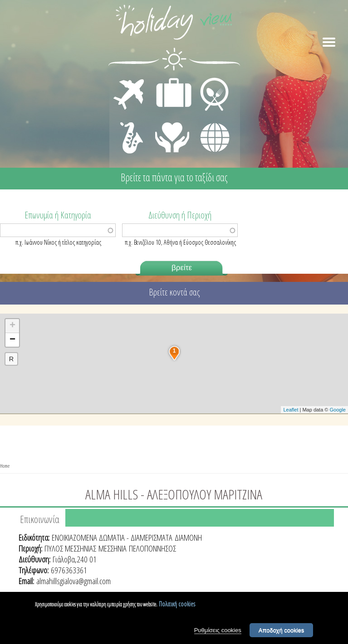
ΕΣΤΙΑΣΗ (209, 80)
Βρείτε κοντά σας (174, 292)
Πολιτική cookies (177, 604)
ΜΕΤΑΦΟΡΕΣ (130, 80)
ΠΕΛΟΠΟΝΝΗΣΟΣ (152, 548)
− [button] (12, 340)
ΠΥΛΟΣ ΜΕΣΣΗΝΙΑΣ (70, 548)
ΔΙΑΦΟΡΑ (210, 121)
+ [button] (12, 326)
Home (5, 466)
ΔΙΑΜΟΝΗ (169, 80)
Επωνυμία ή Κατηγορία (58, 214)
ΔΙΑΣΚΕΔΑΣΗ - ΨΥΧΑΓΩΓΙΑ (130, 128)
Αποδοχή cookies (282, 630)
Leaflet (291, 410)
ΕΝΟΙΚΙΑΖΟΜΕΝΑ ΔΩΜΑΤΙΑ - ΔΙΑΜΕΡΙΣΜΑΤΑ (112, 537)
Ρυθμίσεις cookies (218, 630)
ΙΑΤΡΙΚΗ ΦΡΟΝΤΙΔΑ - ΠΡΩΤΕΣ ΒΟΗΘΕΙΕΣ (173, 134)
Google (338, 410)
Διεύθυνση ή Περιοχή (180, 214)
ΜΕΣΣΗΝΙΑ (113, 548)
